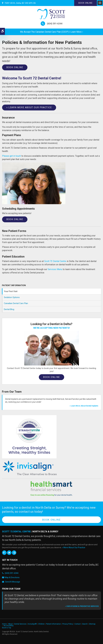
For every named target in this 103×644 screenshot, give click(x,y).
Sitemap (92, 624)
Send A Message (13, 582)
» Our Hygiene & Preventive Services (82, 606)
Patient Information (53, 624)
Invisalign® (32, 624)
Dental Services (20, 624)
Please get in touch (11, 156)
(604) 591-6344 (55, 24)
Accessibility (9, 626)
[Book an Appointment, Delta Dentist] (52, 348)
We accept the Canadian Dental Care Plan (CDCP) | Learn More (51, 32)
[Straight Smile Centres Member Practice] (29, 437)
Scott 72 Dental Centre (55, 261)
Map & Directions (12, 577)
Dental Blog (9, 309)
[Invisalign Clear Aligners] (30, 468)
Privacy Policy (68, 624)
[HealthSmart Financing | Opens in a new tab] (52, 489)
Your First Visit (11, 291)
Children (41, 624)
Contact (78, 624)
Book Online (86, 3)
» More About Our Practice (74, 547)
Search (85, 624)
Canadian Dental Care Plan (16, 303)
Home (4, 624)
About (10, 624)
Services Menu (55, 269)
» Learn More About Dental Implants (84, 406)
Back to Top (7, 628)
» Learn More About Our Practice (29, 107)
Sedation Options (12, 297)
